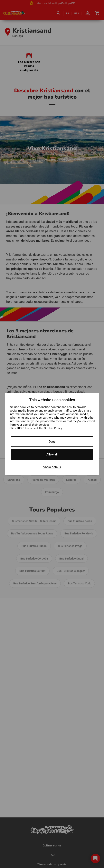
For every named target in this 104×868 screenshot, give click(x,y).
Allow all (52, 454)
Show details (52, 467)
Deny (52, 442)
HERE (21, 428)
